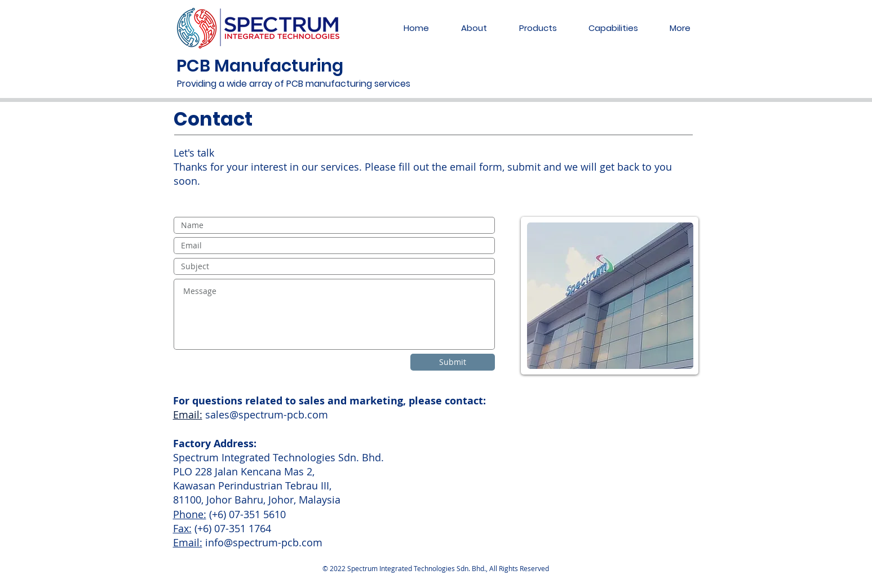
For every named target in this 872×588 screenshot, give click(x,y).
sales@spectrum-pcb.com (267, 415)
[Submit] (453, 362)
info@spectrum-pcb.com (264, 542)
